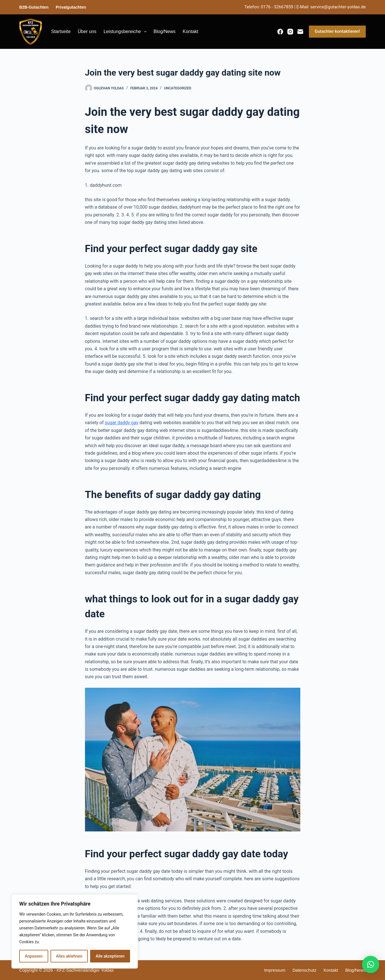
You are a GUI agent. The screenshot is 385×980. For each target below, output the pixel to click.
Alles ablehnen (69, 956)
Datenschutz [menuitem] (304, 970)
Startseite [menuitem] (61, 31)
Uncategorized (178, 88)
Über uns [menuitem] (87, 31)
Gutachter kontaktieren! (337, 31)
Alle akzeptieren (110, 956)
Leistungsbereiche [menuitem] (126, 32)
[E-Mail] (300, 32)
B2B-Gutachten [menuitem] (34, 7)
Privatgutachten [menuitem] (71, 7)
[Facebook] (280, 32)
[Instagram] (290, 32)
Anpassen (34, 956)
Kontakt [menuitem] (190, 31)
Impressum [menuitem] (274, 970)
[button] (371, 964)
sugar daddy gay (122, 423)
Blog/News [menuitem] (165, 31)
